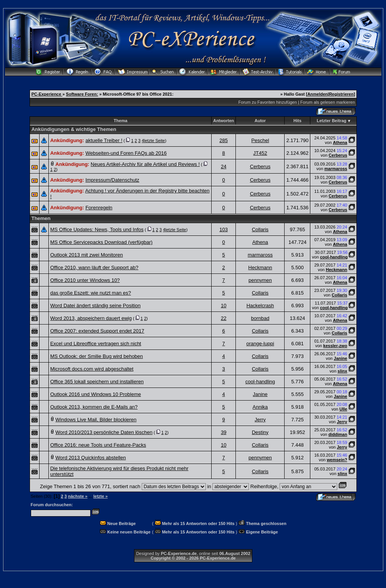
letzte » (100, 496)
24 (224, 166)
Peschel (260, 140)
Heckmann (260, 267)
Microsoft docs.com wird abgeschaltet (92, 369)
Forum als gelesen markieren (328, 102)
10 (224, 306)
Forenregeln (99, 208)
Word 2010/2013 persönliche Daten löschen (104, 432)
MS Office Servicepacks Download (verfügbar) (101, 242)
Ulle (343, 409)
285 (224, 140)
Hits (297, 121)
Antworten (224, 121)
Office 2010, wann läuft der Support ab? (94, 267)
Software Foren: (82, 94)
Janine (340, 358)
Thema (120, 121)
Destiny (260, 432)
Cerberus (338, 155)
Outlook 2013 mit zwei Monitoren (87, 255)
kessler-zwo (335, 346)
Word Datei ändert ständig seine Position (95, 306)
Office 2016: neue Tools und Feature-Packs (98, 445)
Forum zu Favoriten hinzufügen (268, 102)
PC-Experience (47, 94)
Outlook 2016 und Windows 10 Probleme (96, 394)
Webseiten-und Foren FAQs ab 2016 (126, 153)
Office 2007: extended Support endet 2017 (97, 331)
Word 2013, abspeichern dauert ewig (91, 318)
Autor (260, 121)
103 (224, 229)
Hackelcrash (260, 306)
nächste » (78, 496)
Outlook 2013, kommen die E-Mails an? (94, 407)
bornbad (260, 318)
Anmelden (317, 94)
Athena (340, 142)
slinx (342, 371)
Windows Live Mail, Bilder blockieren (96, 420)
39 (224, 432)
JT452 (260, 153)
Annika (260, 407)
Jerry (260, 420)
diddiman (338, 434)
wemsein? (337, 460)
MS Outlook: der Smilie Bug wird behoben (97, 356)
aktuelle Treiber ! (104, 140)
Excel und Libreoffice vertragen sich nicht (96, 344)
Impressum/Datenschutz (112, 180)
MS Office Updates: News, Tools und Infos (97, 229)
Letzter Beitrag (332, 121)
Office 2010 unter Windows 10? (85, 280)
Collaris (260, 229)
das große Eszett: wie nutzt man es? (91, 293)
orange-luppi (260, 344)
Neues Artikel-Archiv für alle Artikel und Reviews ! (145, 164)
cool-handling (334, 257)
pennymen (260, 280)
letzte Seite (154, 141)
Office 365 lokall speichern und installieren (97, 382)
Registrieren (341, 94)
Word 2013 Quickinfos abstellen (90, 458)
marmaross (336, 169)
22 (224, 318)
